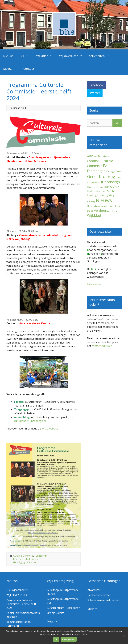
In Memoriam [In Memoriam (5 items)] (94, 191)
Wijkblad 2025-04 (17, 595)
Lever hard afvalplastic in (26, 559)
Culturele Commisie (23, 556)
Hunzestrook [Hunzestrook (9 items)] (95, 187)
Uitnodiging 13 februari (25, 562)
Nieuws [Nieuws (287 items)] (104, 200)
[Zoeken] (117, 123)
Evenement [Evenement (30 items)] (112, 166)
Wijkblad (46, 56)
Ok (56, 639)
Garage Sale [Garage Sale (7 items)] (114, 171)
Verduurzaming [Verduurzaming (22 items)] (106, 210)
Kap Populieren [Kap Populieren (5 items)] (110, 191)
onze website (50, 429)
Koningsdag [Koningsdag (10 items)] (107, 195)
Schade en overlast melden (103, 600)
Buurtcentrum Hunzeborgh (64, 608)
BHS (26, 56)
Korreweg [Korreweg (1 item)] (91, 201)
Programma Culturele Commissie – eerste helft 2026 (21, 604)
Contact (29, 69)
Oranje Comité (56, 613)
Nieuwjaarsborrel (17, 590)
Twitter (95, 93)
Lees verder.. (95, 284)
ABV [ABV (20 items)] (90, 156)
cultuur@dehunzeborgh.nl (30, 421)
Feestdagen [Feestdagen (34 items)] (96, 171)
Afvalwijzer (94, 590)
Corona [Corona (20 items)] (92, 161)
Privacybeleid (69, 639)
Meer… (12, 69)
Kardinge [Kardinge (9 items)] (93, 195)
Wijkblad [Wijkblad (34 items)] (94, 215)
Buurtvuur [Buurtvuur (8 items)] (104, 156)
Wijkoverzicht (72, 56)
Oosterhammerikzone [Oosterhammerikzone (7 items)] (100, 206)
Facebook (96, 85)
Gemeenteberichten (99, 595)
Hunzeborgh (41, 556)
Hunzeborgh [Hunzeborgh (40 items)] (110, 182)
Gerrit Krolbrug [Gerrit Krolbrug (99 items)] (101, 176)
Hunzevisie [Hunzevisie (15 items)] (111, 187)
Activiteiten (101, 56)
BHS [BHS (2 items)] (95, 157)
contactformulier (102, 346)
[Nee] (124, 636)
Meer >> (52, 622)
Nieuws (8, 56)
